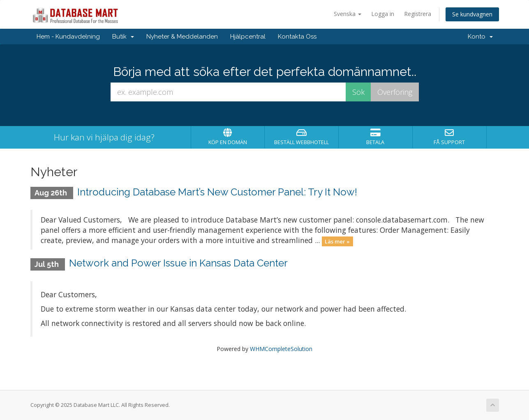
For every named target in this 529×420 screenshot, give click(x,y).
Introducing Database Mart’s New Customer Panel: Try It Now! (217, 192)
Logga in (383, 14)
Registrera (418, 14)
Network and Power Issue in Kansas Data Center (178, 263)
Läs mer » (337, 241)
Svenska (348, 14)
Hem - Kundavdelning (68, 37)
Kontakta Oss (297, 37)
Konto (480, 37)
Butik (123, 37)
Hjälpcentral (248, 37)
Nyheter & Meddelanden (182, 37)
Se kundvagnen (472, 14)
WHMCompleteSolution (281, 349)
